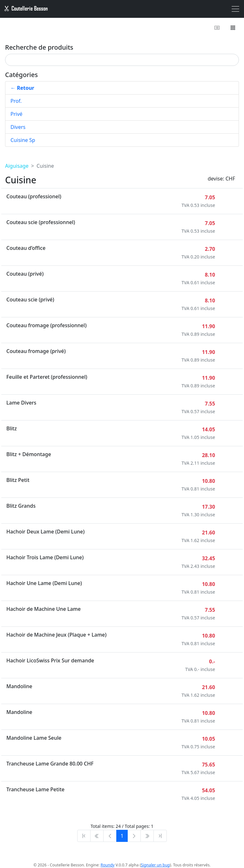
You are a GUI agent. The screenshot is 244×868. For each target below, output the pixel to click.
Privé (17, 114)
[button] (233, 28)
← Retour (22, 88)
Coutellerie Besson (26, 8)
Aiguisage (17, 166)
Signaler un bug (155, 865)
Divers (18, 127)
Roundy (108, 865)
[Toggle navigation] (235, 9)
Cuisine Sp (23, 140)
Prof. (16, 101)
